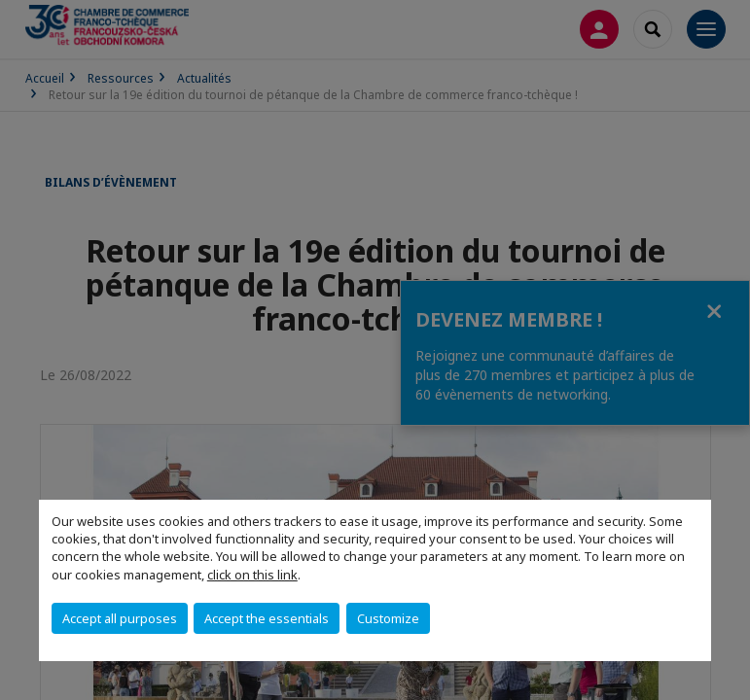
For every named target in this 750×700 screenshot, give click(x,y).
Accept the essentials (267, 618)
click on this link (252, 575)
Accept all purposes (120, 618)
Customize (388, 618)
